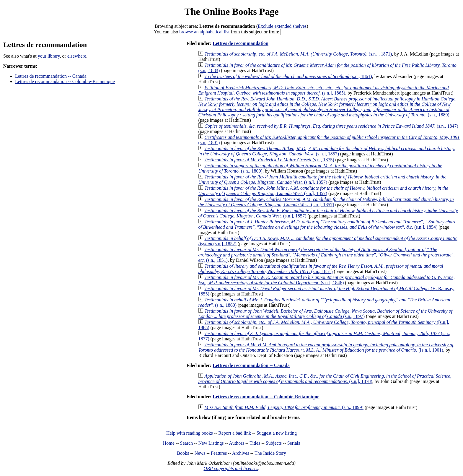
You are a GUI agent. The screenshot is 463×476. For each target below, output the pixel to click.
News (200, 453)
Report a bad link (235, 433)
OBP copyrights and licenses (231, 468)
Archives (241, 453)
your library (49, 56)
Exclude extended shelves (282, 26)
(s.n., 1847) (331, 126)
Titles (255, 443)
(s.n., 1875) (269, 160)
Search (187, 443)
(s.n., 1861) (288, 76)
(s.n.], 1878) (325, 379)
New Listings (211, 443)
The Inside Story (270, 453)
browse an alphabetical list (204, 32)
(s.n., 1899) (284, 407)
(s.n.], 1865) (323, 90)
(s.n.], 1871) (298, 54)
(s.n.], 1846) (326, 280)
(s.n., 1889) (327, 107)
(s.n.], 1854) (327, 224)
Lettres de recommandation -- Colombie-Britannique (65, 81)
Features (219, 453)
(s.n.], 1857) (327, 151)
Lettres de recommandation (241, 43)
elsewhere (77, 56)
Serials (294, 443)
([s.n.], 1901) (326, 347)
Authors (237, 443)
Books (183, 453)
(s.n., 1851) (326, 255)
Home (169, 443)
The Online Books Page (231, 12)
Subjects (274, 443)
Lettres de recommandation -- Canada (51, 76)
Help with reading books (190, 433)
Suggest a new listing (277, 433)
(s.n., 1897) (325, 314)
